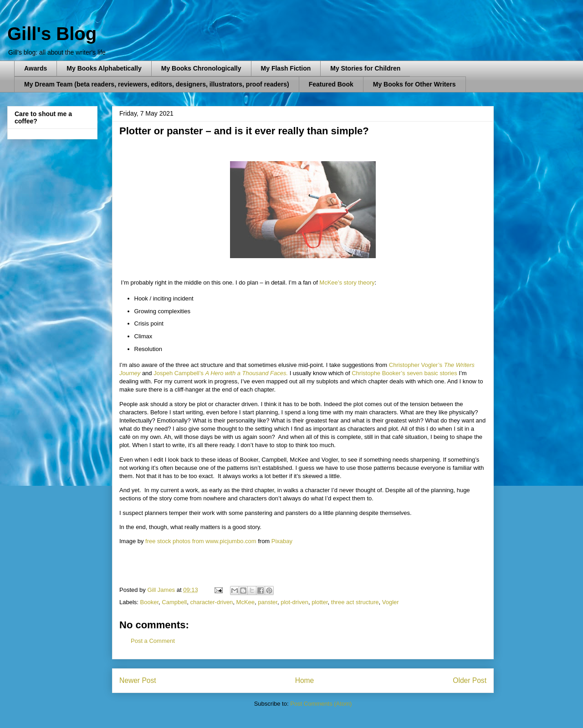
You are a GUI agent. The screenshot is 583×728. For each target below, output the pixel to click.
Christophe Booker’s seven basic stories (404, 373)
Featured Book (331, 84)
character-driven (211, 602)
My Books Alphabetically (104, 68)
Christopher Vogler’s (417, 365)
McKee (245, 602)
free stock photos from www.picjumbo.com (201, 541)
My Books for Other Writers (414, 84)
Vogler (391, 602)
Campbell (174, 602)
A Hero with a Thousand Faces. (246, 373)
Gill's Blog (52, 34)
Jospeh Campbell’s (179, 373)
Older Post (470, 680)
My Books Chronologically (201, 68)
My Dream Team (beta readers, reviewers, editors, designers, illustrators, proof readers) (157, 84)
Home (305, 680)
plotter (320, 602)
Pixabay (282, 541)
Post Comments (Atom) (321, 704)
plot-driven (294, 602)
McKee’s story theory (347, 283)
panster (268, 602)
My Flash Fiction (286, 68)
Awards (36, 68)
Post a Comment (153, 641)
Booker (149, 602)
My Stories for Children (365, 68)
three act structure (355, 602)
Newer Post (138, 680)
